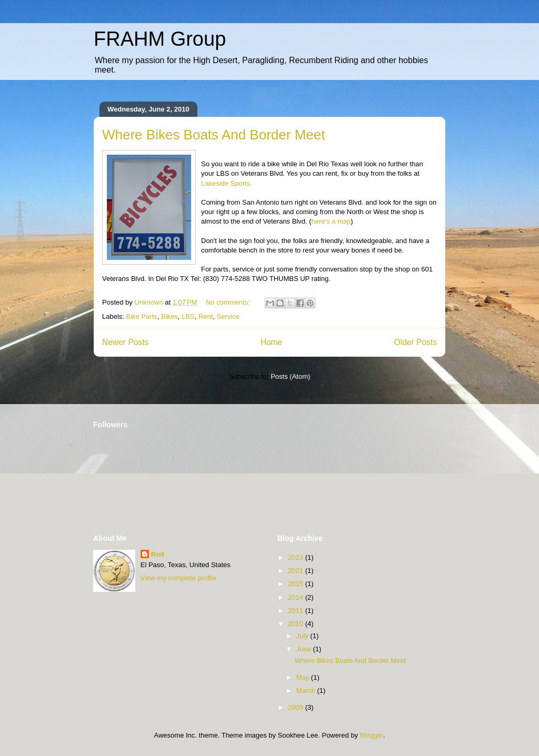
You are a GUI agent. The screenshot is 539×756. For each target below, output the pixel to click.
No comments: (229, 302)
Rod (158, 554)
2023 (297, 557)
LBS (188, 316)
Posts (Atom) (290, 376)
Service (228, 316)
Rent (206, 316)
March (307, 691)
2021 (297, 571)
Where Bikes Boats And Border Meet (213, 135)
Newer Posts (125, 342)
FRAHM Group (160, 39)
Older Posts (416, 342)
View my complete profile (178, 578)
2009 (297, 707)
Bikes (169, 316)
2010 (297, 624)
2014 (297, 597)
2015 (297, 584)
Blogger (372, 735)
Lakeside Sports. (227, 183)
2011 (297, 611)
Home (272, 342)
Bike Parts (142, 316)
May (304, 677)
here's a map (331, 221)
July (303, 636)
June (305, 649)
